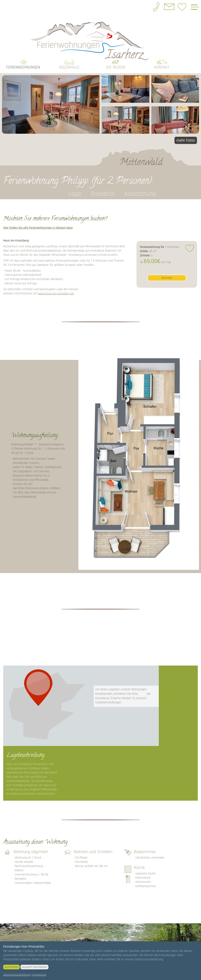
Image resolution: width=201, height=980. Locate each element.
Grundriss (103, 186)
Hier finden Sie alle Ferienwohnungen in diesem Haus (38, 220)
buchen (167, 271)
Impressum (39, 975)
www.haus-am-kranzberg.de (56, 286)
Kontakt (162, 60)
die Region (116, 60)
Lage (75, 186)
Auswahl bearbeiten (34, 967)
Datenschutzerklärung (17, 975)
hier (142, 686)
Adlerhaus (69, 60)
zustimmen (11, 967)
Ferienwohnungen (23, 60)
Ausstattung (140, 186)
